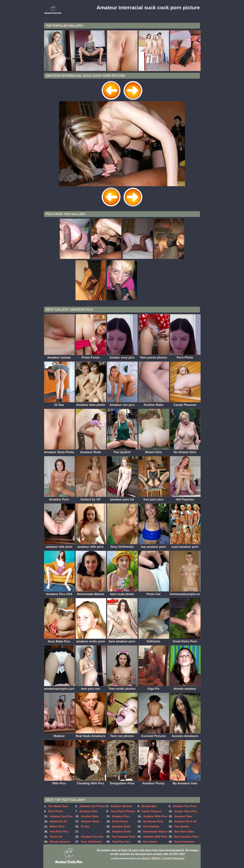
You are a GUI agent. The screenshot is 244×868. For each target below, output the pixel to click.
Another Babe (90, 816)
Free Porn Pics (59, 832)
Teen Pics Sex (121, 842)
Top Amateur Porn (124, 837)
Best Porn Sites (184, 832)
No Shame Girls (153, 821)
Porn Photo (56, 811)
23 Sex (85, 827)
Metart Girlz (57, 827)
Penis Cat (56, 837)
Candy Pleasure (152, 811)
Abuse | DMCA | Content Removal (163, 858)
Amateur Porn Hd (185, 821)
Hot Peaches (151, 827)
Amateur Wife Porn (155, 837)
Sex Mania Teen (58, 806)
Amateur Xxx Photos (93, 806)
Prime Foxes (120, 821)
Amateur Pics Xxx (92, 837)
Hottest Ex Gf (58, 821)
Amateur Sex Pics (61, 816)
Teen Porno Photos (123, 811)
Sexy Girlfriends (91, 842)
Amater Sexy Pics (186, 811)
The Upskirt (182, 827)
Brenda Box (149, 806)
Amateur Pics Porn (185, 806)
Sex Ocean (150, 842)
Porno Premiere (184, 842)
